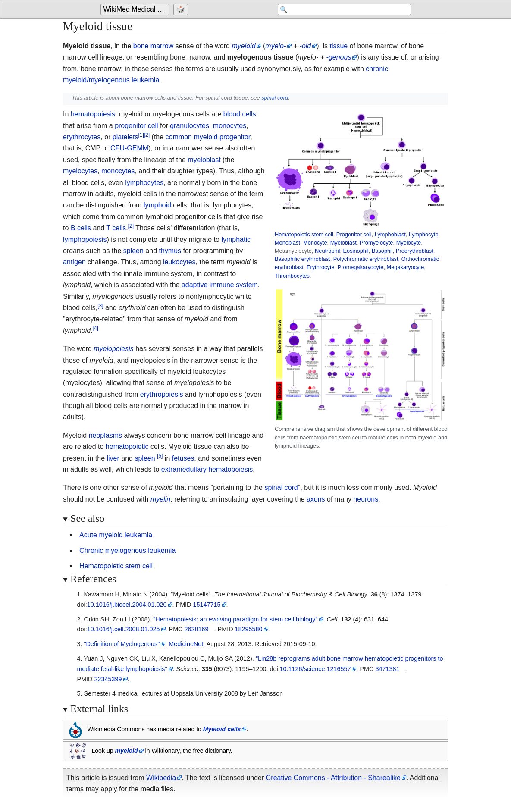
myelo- (276, 46)
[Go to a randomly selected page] (182, 9)
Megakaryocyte (406, 267)
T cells (116, 228)
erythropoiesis (162, 394)
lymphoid (157, 205)
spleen (133, 251)
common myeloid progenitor (208, 137)
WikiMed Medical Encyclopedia (136, 9)
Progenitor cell (354, 234)
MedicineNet (186, 644)
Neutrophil (327, 251)
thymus (170, 251)
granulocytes (190, 126)
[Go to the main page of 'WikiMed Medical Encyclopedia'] (136, 9)
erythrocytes (82, 137)
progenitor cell (136, 126)
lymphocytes (144, 183)
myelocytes (80, 171)
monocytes (230, 126)
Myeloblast (343, 243)
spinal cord (275, 98)
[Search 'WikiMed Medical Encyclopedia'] (342, 9)
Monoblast (287, 243)
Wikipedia (161, 778)
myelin (160, 499)
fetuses (183, 458)
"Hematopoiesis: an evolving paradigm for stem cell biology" (235, 619)
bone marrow (153, 46)
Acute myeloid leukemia (116, 535)
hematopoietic (127, 447)
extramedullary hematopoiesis (207, 469)
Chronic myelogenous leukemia (127, 550)
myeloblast (204, 160)
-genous (339, 57)
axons (316, 499)
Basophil (382, 251)
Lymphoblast (390, 234)
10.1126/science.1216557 (315, 669)
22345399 (108, 679)
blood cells (240, 114)
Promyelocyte (376, 243)
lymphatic (236, 240)
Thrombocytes (292, 276)
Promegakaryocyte (361, 267)
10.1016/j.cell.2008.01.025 (124, 629)
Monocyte (315, 243)
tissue (339, 46)
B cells (81, 228)
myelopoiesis (113, 349)
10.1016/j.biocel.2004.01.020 (127, 605)
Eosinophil (356, 251)
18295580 (249, 629)
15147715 (207, 605)
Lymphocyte (424, 234)
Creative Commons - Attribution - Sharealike (333, 778)
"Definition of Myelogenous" (122, 644)
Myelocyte (409, 243)
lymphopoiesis (85, 240)
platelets (125, 137)
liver (113, 458)
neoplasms (105, 435)
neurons (366, 499)
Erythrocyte (321, 267)
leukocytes (179, 262)
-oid (306, 46)
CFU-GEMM (129, 148)
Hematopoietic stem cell (304, 234)
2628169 (197, 629)
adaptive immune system (220, 285)
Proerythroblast (415, 251)
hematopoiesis (93, 114)
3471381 (387, 669)
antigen (74, 262)
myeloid (243, 46)
